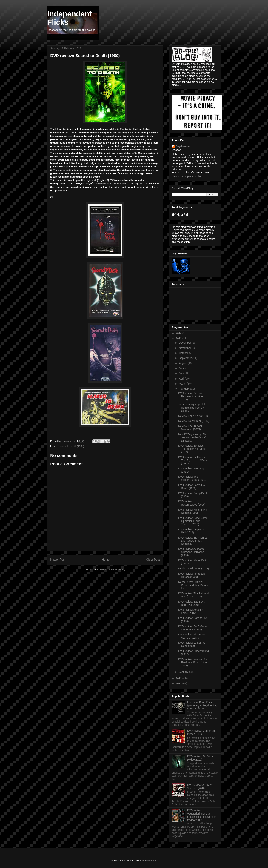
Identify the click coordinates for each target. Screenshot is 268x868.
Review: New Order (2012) (194, 421)
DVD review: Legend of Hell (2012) (192, 531)
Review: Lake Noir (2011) (193, 416)
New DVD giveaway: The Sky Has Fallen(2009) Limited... (193, 437)
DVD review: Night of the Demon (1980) (193, 511)
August (183, 363)
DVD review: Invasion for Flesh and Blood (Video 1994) (193, 663)
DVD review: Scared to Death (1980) (192, 487)
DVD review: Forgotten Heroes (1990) (192, 575)
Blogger (152, 861)
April (182, 379)
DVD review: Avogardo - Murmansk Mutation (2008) (192, 552)
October (184, 353)
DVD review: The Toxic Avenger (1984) (191, 636)
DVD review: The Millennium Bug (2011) (193, 478)
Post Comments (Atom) (112, 569)
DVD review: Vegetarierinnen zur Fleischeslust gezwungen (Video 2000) (202, 815)
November (185, 348)
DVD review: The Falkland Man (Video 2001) (193, 595)
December (185, 343)
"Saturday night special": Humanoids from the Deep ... (192, 408)
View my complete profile (186, 176)
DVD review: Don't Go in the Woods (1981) (192, 628)
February (184, 389)
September (186, 358)
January (184, 672)
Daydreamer (183, 146)
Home (106, 560)
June (182, 368)
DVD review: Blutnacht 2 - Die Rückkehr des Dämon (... (193, 541)
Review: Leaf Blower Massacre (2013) (190, 428)
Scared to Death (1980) (71, 446)
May (182, 373)
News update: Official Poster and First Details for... (193, 585)
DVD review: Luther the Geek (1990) (192, 644)
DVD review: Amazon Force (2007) (191, 611)
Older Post (153, 560)
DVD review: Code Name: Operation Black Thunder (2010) (193, 521)
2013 (179, 338)
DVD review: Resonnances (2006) (192, 503)
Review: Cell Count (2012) (194, 569)
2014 (179, 333)
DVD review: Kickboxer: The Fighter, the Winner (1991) (193, 460)
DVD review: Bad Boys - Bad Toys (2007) (192, 603)
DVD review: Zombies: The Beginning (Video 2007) (192, 449)
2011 (179, 683)
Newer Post (58, 560)
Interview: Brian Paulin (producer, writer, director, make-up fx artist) (202, 705)
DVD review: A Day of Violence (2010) (200, 787)
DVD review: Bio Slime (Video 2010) (200, 758)
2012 (179, 678)
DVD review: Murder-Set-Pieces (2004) (202, 732)
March (183, 384)
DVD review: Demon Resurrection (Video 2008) (191, 396)
